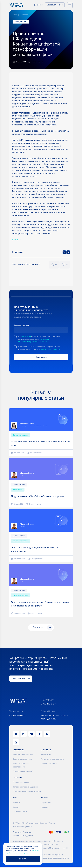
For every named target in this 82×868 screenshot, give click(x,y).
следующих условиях (52, 350)
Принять (23, 859)
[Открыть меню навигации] (70, 5)
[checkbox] (15, 337)
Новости (25, 15)
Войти (40, 5)
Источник (17, 240)
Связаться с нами (55, 5)
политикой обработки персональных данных (40, 342)
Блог (15, 15)
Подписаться (41, 358)
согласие (27, 337)
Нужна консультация (21, 680)
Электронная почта (23, 325)
